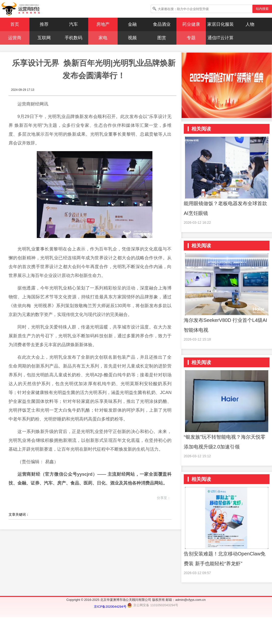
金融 (132, 24)
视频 (132, 38)
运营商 (15, 38)
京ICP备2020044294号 (111, 607)
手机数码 (74, 38)
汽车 (74, 24)
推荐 (44, 24)
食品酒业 (162, 24)
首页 (15, 24)
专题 (191, 38)
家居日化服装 (221, 24)
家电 (103, 38)
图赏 (162, 38)
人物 (250, 24)
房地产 (103, 24)
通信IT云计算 (221, 38)
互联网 (44, 38)
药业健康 (191, 24)
